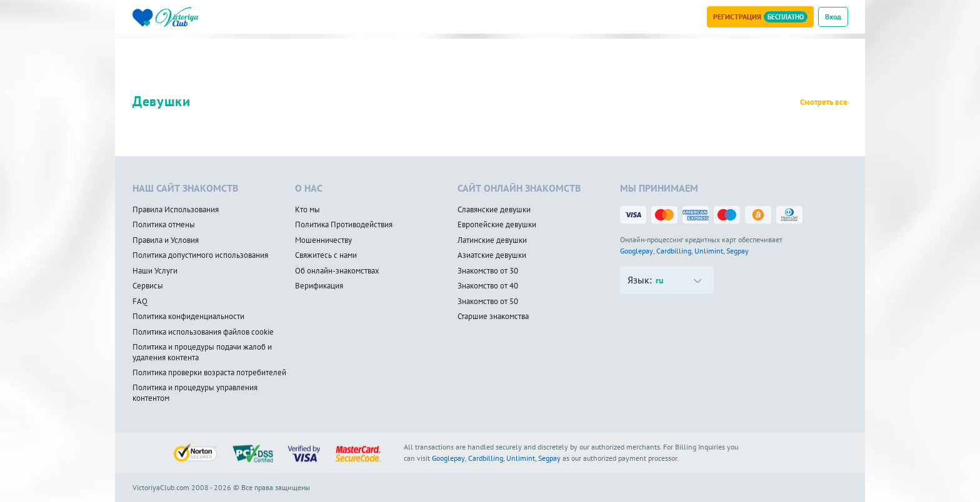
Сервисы (148, 286)
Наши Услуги (155, 271)
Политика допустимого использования (200, 255)
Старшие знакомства (493, 317)
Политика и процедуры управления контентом (195, 393)
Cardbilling (674, 251)
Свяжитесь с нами (326, 255)
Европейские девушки (497, 225)
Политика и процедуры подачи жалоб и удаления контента (202, 352)
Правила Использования (176, 210)
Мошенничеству (323, 240)
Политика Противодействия (344, 225)
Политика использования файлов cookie (203, 332)
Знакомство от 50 (488, 302)
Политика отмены (164, 225)
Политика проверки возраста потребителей (209, 373)
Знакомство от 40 (488, 286)
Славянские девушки (494, 210)
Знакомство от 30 (488, 271)
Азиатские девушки (492, 255)
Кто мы (307, 210)
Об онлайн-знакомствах (337, 271)
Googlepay (637, 251)
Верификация (319, 286)
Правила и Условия (166, 240)
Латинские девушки (492, 240)
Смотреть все (824, 102)
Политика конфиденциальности (188, 317)
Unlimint (709, 251)
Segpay (737, 251)
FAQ (140, 302)
